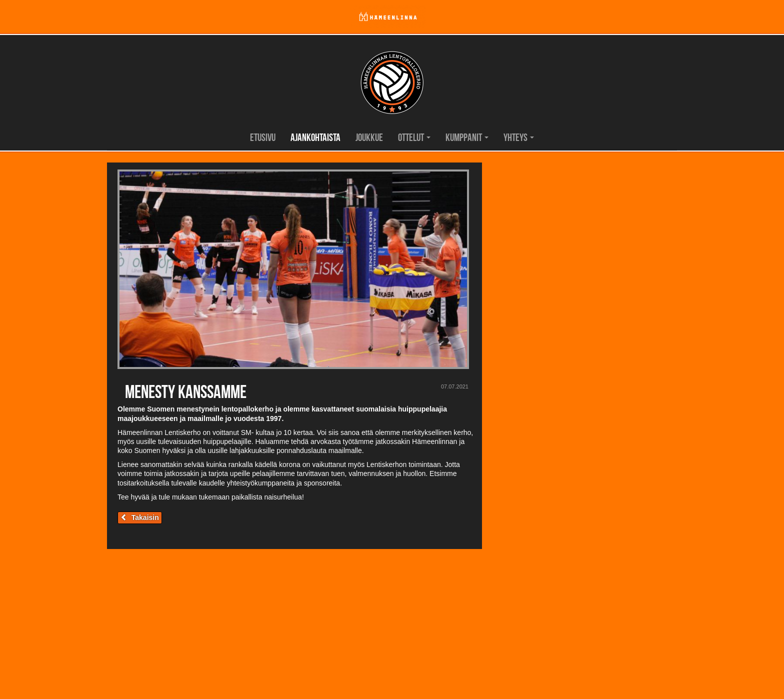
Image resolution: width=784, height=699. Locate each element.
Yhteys (519, 137)
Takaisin (140, 517)
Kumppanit (467, 137)
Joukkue (369, 137)
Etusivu (263, 137)
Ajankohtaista (315, 137)
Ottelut (414, 137)
